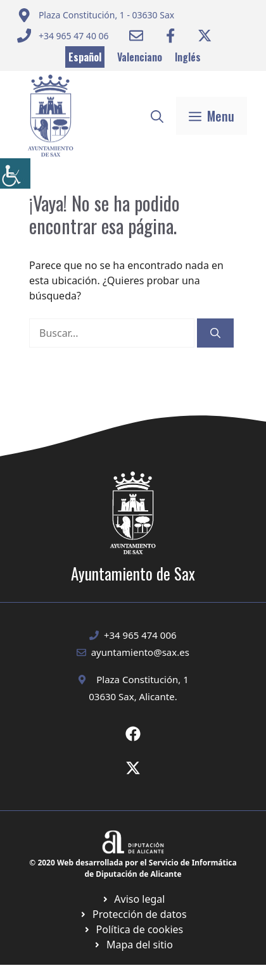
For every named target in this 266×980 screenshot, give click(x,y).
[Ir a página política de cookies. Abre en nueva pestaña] (133, 914)
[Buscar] (215, 333)
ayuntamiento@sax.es (140, 652)
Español (85, 57)
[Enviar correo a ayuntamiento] (96, 15)
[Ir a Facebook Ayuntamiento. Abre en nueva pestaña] (170, 35)
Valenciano (140, 57)
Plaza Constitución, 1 (142, 679)
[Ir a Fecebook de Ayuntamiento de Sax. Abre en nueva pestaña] (133, 734)
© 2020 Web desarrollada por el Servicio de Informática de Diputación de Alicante (133, 868)
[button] (157, 116)
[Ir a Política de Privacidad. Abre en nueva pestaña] (133, 899)
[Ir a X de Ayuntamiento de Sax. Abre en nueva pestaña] (133, 768)
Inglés (188, 57)
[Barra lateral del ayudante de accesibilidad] (15, 173)
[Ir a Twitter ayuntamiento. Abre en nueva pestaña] (205, 35)
